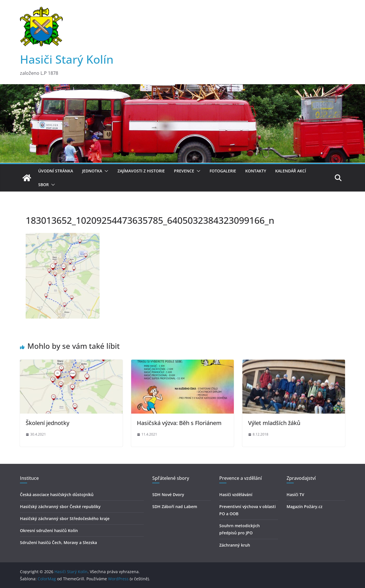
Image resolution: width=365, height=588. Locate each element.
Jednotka (92, 171)
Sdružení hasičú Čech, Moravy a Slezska (58, 542)
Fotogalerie (223, 171)
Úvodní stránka (56, 171)
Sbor (43, 185)
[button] (105, 171)
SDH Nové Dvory (168, 495)
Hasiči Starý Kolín (67, 59)
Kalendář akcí (291, 171)
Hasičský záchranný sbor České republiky (60, 507)
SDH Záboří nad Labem (175, 507)
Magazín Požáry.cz (305, 507)
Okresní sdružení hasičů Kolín (49, 530)
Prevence (184, 171)
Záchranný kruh (235, 545)
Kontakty (256, 171)
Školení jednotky (47, 423)
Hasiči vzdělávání (236, 495)
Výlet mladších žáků (274, 423)
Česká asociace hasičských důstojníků (57, 495)
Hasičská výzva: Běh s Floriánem (179, 423)
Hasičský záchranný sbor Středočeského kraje (65, 518)
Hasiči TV (295, 495)
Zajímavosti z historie (141, 171)
